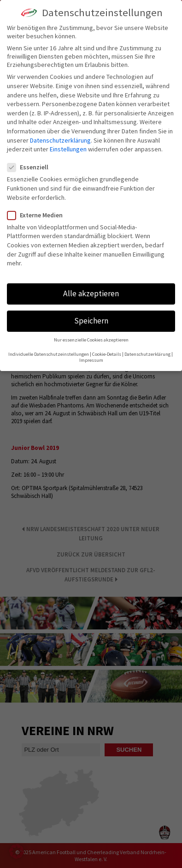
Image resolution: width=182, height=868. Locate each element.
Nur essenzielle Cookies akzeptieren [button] (91, 340)
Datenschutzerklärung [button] (147, 354)
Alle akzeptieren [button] (91, 293)
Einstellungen (68, 149)
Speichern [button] (91, 321)
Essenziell (32, 167)
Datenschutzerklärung (60, 140)
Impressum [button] (91, 360)
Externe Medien (39, 215)
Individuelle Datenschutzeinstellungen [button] (49, 354)
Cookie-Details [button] (107, 354)
